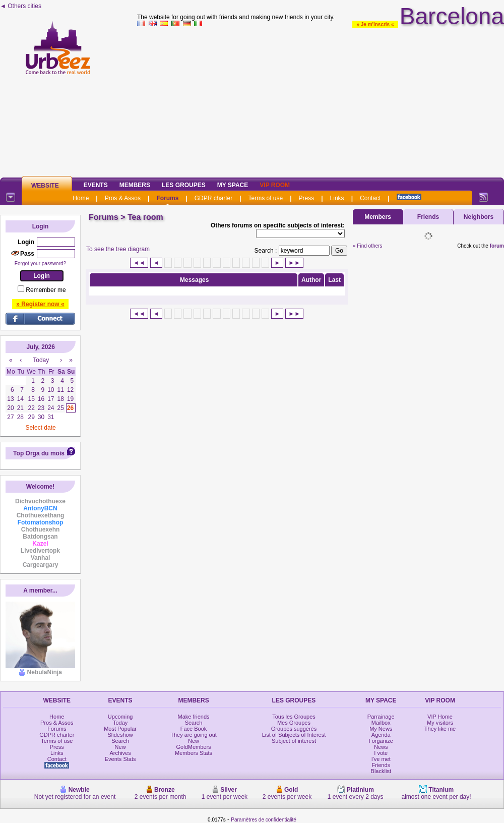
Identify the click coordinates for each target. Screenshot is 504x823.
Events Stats (120, 759)
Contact (370, 198)
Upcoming (120, 717)
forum (497, 246)
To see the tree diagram (118, 249)
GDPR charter (213, 198)
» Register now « (40, 304)
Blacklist (381, 771)
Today (120, 723)
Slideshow (120, 735)
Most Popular (120, 729)
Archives (120, 753)
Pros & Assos (123, 198)
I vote (381, 753)
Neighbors (479, 217)
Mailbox (381, 723)
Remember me (46, 290)
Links (337, 198)
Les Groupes (184, 185)
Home (81, 198)
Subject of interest (294, 741)
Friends (428, 217)
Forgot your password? (40, 263)
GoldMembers (194, 747)
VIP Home (440, 717)
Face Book (194, 729)
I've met (381, 759)
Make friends (194, 717)
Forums (167, 198)
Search (120, 741)
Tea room (145, 217)
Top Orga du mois (39, 453)
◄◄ (139, 263)
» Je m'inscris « (375, 24)
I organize (381, 741)
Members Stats (194, 753)
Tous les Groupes (294, 717)
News (381, 747)
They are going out (194, 735)
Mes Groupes (294, 723)
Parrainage (381, 717)
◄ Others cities (21, 6)
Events (96, 185)
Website (45, 186)
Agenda (381, 735)
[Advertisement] (321, 100)
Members (135, 185)
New (120, 747)
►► (294, 263)
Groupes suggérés (294, 729)
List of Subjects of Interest (294, 735)
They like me (440, 729)
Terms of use (266, 198)
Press (307, 198)
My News (381, 729)
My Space (233, 185)
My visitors (440, 723)
